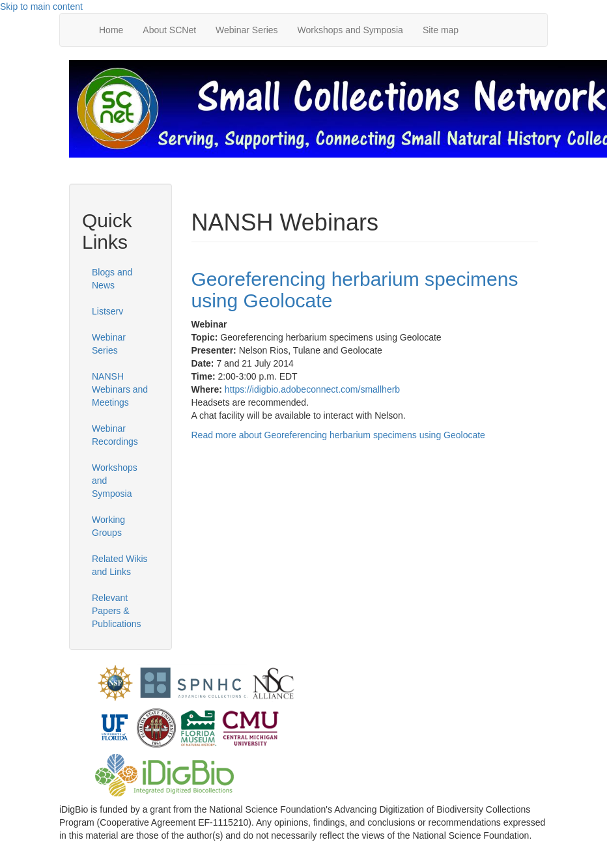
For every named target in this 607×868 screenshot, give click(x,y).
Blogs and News (112, 279)
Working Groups (108, 526)
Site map (441, 30)
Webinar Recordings (115, 435)
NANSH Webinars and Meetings (120, 389)
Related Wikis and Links (120, 565)
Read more (338, 435)
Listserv (107, 311)
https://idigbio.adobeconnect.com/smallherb (312, 389)
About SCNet (169, 30)
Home (111, 30)
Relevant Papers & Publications (117, 611)
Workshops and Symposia (350, 30)
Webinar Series (247, 30)
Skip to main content (41, 7)
